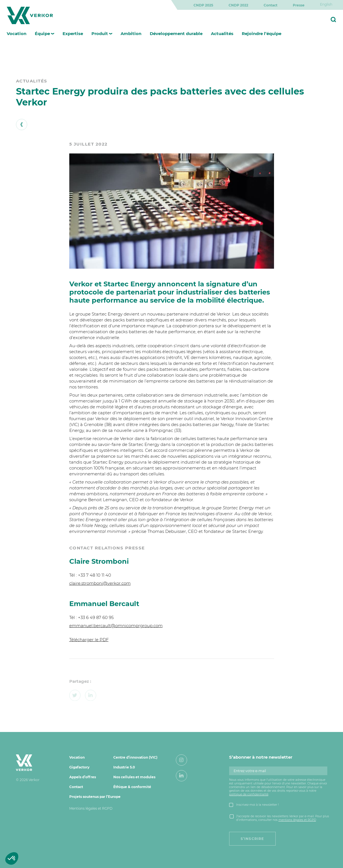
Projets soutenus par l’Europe (95, 797)
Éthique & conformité (132, 787)
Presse (299, 5)
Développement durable (176, 34)
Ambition (131, 34)
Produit (100, 34)
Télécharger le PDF (89, 640)
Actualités (222, 34)
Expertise (73, 34)
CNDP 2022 (238, 5)
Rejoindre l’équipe (262, 34)
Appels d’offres (83, 777)
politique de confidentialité (249, 794)
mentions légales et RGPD (297, 820)
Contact (271, 5)
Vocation (17, 34)
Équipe (42, 34)
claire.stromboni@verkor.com (100, 583)
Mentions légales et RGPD (91, 808)
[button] (12, 858)
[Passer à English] (326, 4)
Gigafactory (79, 767)
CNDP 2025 (203, 5)
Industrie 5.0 (124, 767)
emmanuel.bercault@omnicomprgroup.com (116, 626)
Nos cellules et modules (134, 777)
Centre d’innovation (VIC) (135, 757)
